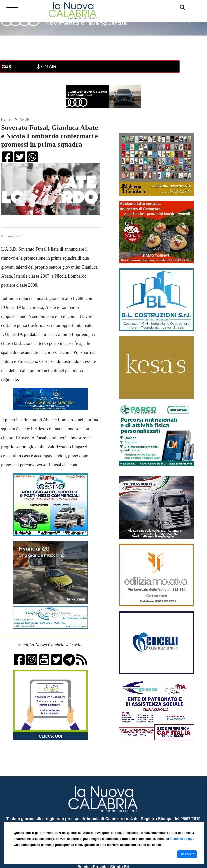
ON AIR (47, 67)
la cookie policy (182, 839)
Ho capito (187, 854)
